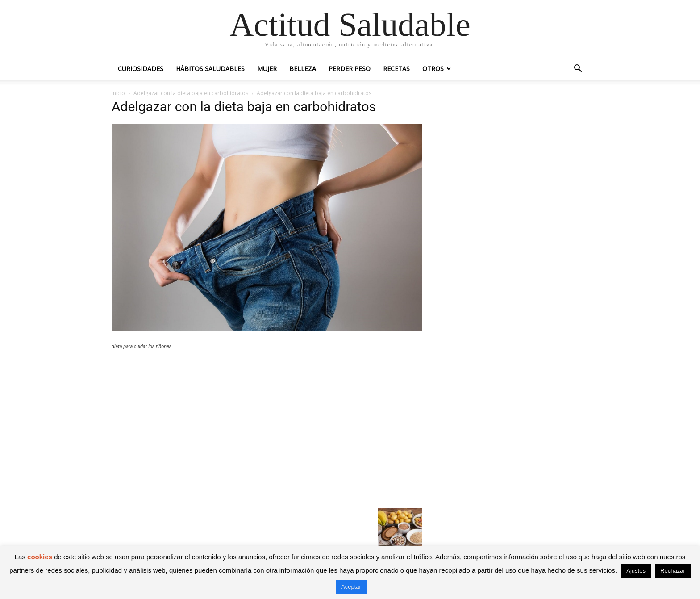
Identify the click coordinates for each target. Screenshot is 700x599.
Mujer (267, 69)
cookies (40, 557)
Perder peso (350, 69)
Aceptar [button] (351, 587)
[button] (578, 69)
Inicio (118, 93)
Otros (433, 69)
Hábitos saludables (210, 69)
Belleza (303, 69)
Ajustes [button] (636, 571)
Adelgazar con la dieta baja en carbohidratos (191, 93)
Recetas (396, 69)
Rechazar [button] (673, 571)
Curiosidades (141, 69)
